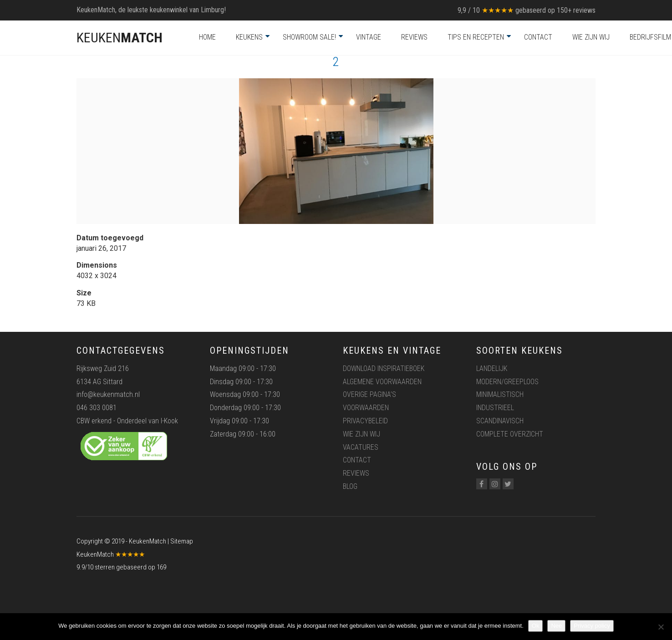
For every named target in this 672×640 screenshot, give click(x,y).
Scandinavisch (500, 421)
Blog (350, 486)
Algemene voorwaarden (382, 382)
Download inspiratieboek (384, 368)
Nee (556, 626)
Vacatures (361, 447)
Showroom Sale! (309, 37)
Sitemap (182, 541)
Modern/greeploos (507, 382)
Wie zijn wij (591, 37)
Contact (538, 37)
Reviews (414, 37)
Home (207, 37)
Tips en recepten (476, 37)
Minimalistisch (500, 394)
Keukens (249, 37)
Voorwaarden (366, 408)
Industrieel (495, 408)
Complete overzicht (510, 434)
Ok (536, 626)
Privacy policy (592, 626)
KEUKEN (120, 38)
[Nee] (661, 627)
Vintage (369, 37)
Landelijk (492, 368)
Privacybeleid (365, 421)
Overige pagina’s (369, 394)
